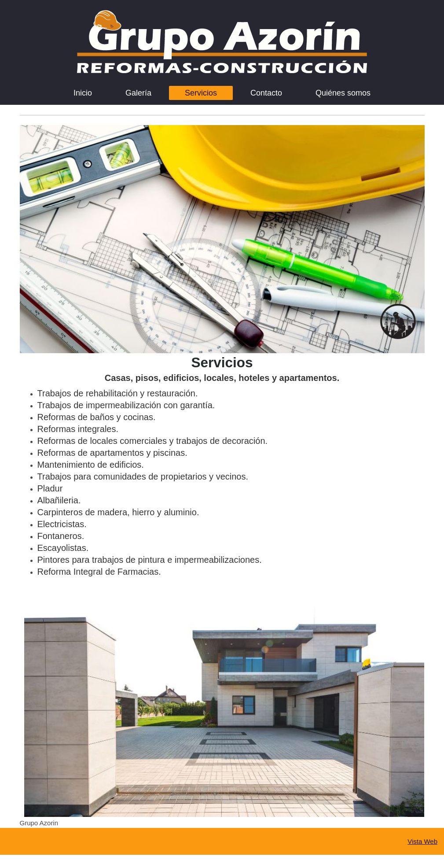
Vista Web (422, 841)
